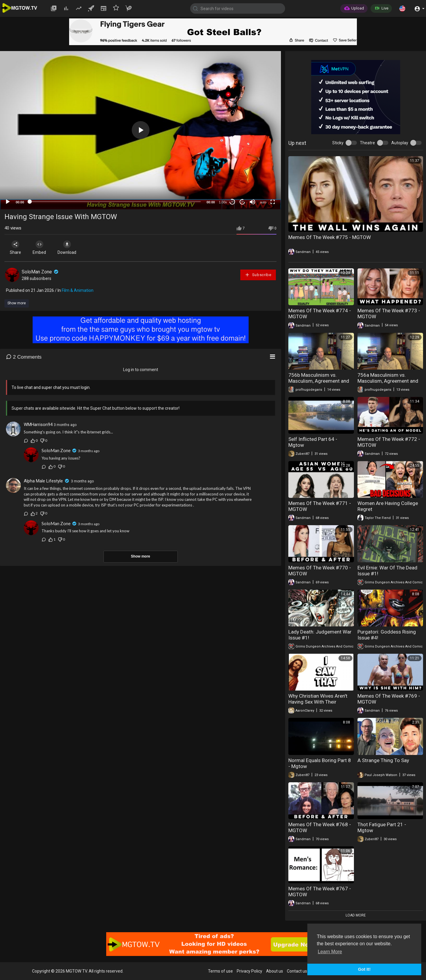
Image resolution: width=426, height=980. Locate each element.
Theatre (367, 143)
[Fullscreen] (273, 202)
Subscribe (258, 275)
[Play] (8, 202)
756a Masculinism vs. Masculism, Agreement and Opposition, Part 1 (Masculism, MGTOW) (388, 384)
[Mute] (252, 202)
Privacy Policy (249, 971)
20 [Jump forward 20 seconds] (243, 202)
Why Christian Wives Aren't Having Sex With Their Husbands (318, 702)
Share (15, 248)
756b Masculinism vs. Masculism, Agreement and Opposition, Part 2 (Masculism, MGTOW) (319, 384)
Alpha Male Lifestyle (43, 481)
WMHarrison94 (38, 425)
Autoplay (400, 143)
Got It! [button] (364, 969)
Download (67, 248)
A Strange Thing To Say (383, 760)
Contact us (297, 971)
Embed (39, 248)
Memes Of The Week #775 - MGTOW (330, 237)
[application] (140, 130)
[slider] (115, 202)
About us (275, 971)
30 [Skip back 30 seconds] (232, 202)
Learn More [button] (330, 952)
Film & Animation (78, 290)
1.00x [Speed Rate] (223, 202)
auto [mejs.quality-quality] (263, 202)
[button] (402, 8)
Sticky (338, 143)
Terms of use (220, 971)
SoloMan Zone (40, 272)
